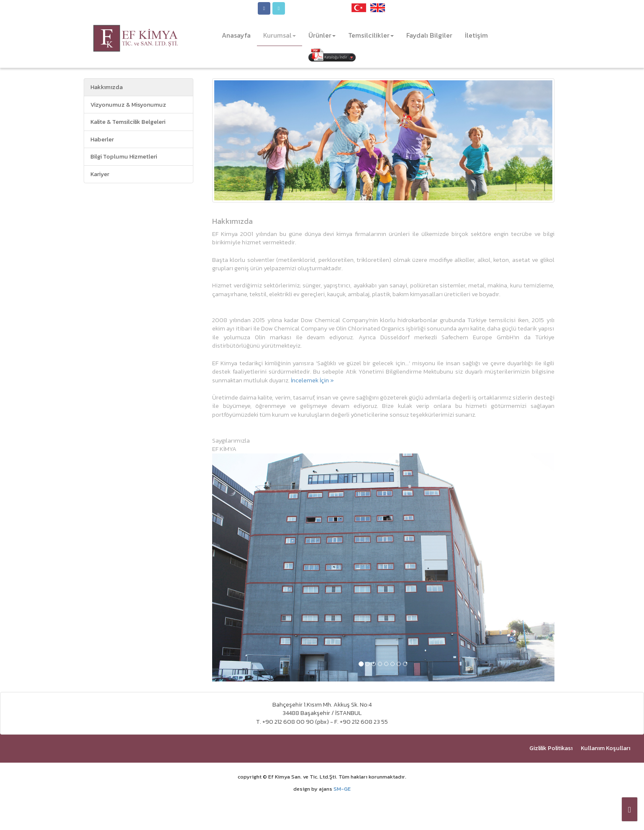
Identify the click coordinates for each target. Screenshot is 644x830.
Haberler (102, 139)
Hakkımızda (106, 87)
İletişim (476, 35)
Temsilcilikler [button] (371, 35)
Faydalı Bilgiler (429, 35)
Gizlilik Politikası (551, 748)
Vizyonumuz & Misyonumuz (128, 105)
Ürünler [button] (322, 35)
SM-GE (342, 789)
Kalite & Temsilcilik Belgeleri (128, 122)
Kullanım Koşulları (606, 748)
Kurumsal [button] (280, 35)
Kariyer (100, 174)
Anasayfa (239, 35)
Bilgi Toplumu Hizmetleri (124, 156)
